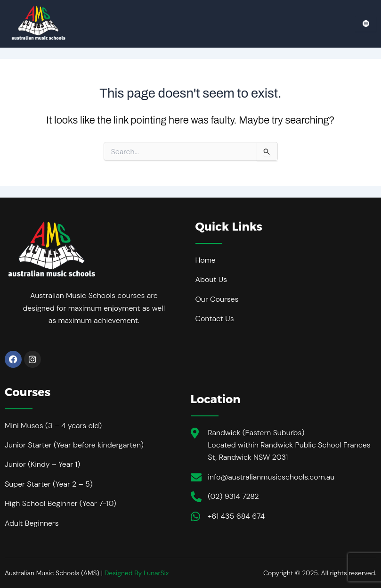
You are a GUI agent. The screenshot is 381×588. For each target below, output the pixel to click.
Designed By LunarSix (137, 573)
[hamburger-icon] (366, 24)
